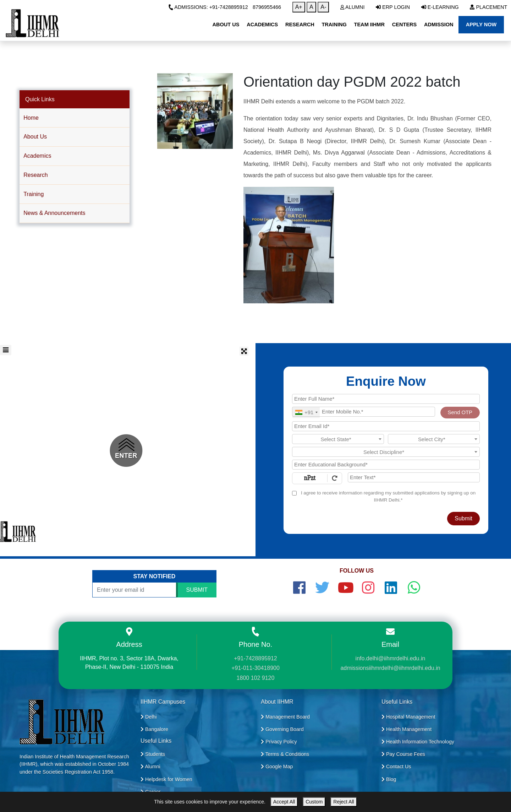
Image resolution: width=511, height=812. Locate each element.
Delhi (149, 717)
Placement (488, 7)
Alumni (353, 7)
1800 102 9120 (256, 678)
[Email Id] (386, 426)
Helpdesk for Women (166, 779)
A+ (299, 7)
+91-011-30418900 (255, 668)
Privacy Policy (279, 742)
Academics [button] (262, 25)
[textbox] (338, 439)
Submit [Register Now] (463, 518)
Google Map (277, 767)
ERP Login (393, 7)
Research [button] (300, 25)
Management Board (285, 717)
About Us (35, 137)
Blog (389, 779)
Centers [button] (405, 25)
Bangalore (154, 729)
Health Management (406, 729)
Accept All (284, 802)
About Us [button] (226, 25)
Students (153, 754)
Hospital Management (408, 717)
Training (34, 194)
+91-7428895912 (255, 658)
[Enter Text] (414, 477)
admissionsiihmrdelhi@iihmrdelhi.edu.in (390, 668)
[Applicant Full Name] (386, 399)
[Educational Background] (386, 465)
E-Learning (440, 7)
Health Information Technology (418, 742)
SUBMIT (197, 590)
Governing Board (282, 729)
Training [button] (334, 25)
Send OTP (460, 412)
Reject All (344, 802)
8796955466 (267, 7)
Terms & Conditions (285, 754)
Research (35, 175)
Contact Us (396, 767)
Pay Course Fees (403, 754)
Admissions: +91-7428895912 (208, 7)
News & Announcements (54, 213)
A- (323, 7)
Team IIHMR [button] (369, 25)
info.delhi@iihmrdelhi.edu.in (391, 658)
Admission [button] (439, 25)
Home (31, 118)
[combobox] (306, 413)
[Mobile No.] (364, 412)
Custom (314, 802)
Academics (37, 156)
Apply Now (481, 25)
